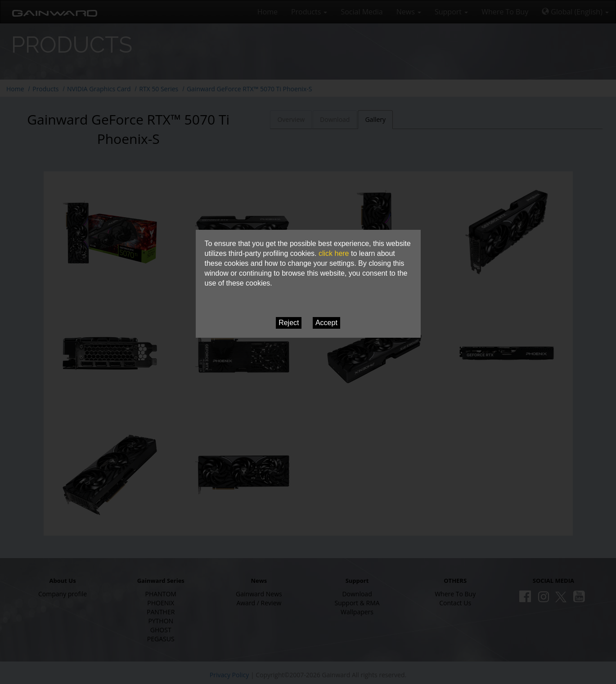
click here (334, 253)
